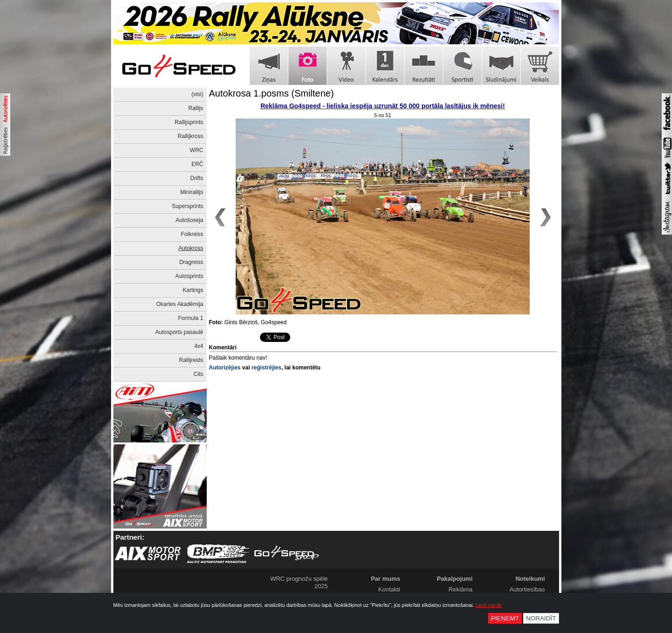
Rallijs (196, 108)
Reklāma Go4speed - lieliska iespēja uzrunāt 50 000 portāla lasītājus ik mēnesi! (383, 106)
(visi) (197, 94)
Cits (199, 374)
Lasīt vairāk (489, 605)
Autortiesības (527, 589)
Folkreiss (192, 234)
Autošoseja (189, 220)
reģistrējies (266, 368)
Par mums (386, 579)
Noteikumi (530, 579)
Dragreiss (191, 262)
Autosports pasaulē (179, 332)
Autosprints (189, 276)
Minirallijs (192, 192)
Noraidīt (541, 618)
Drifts (197, 178)
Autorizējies (225, 368)
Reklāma (460, 589)
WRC (197, 150)
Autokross (191, 248)
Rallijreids (191, 360)
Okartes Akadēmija (180, 304)
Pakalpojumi (455, 579)
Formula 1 (190, 318)
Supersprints (187, 206)
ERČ (197, 164)
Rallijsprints (189, 122)
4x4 (199, 346)
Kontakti (389, 589)
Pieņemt (505, 618)
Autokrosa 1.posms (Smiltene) (272, 93)
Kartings (193, 290)
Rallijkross (191, 136)
